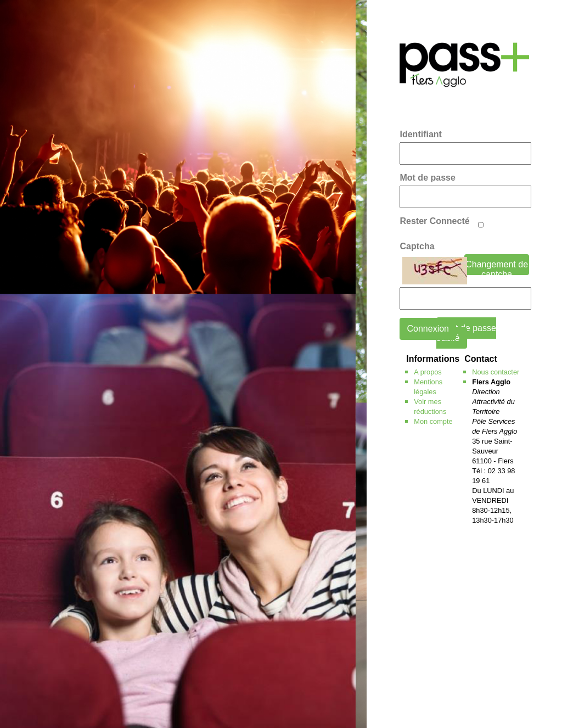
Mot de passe (427, 178)
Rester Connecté (434, 221)
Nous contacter (496, 372)
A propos (428, 372)
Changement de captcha (497, 267)
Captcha (417, 246)
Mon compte (433, 421)
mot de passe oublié (466, 333)
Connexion (428, 329)
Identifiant (420, 134)
